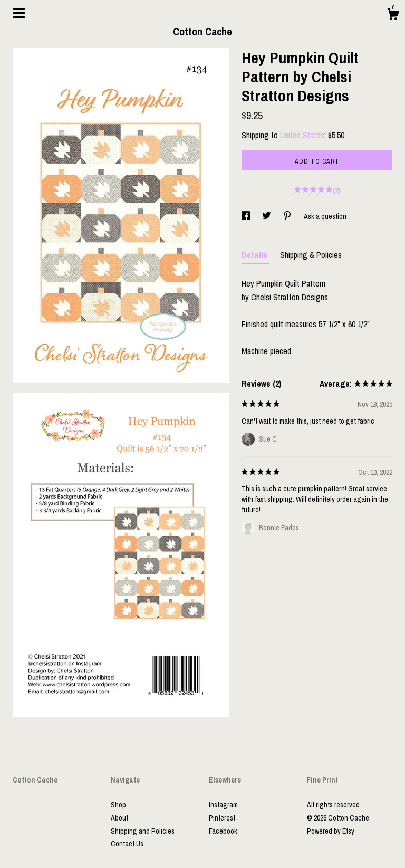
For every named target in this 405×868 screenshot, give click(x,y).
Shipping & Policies (311, 255)
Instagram (223, 805)
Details (255, 255)
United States (302, 135)
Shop (118, 805)
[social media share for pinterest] (288, 216)
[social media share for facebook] (247, 216)
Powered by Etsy (331, 831)
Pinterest (222, 818)
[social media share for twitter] (267, 216)
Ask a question (325, 216)
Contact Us (127, 844)
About (119, 818)
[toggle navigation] (19, 13)
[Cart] (393, 16)
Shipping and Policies (143, 831)
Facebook (223, 831)
